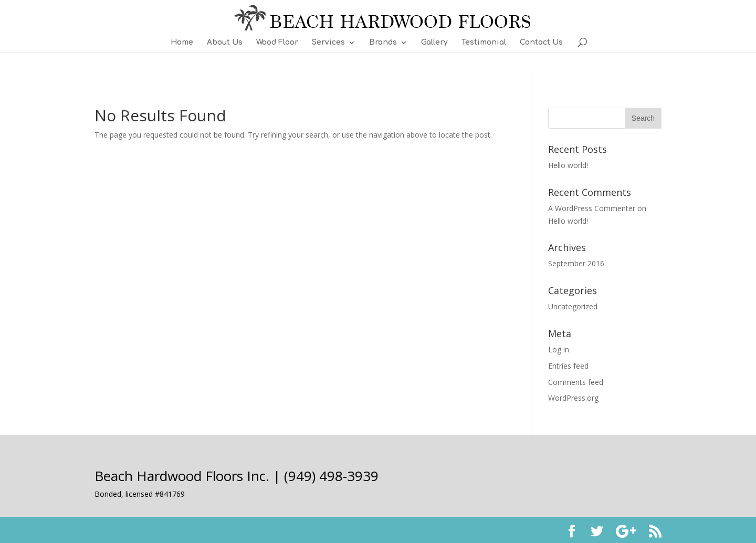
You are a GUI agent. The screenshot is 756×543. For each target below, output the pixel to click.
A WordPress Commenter (592, 208)
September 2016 (576, 263)
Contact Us (541, 43)
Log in (559, 349)
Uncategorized (573, 306)
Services (328, 43)
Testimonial (484, 43)
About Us (225, 43)
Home (182, 43)
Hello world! (568, 165)
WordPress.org (573, 398)
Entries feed (568, 366)
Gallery (434, 43)
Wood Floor (277, 43)
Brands (383, 43)
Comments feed (576, 382)
